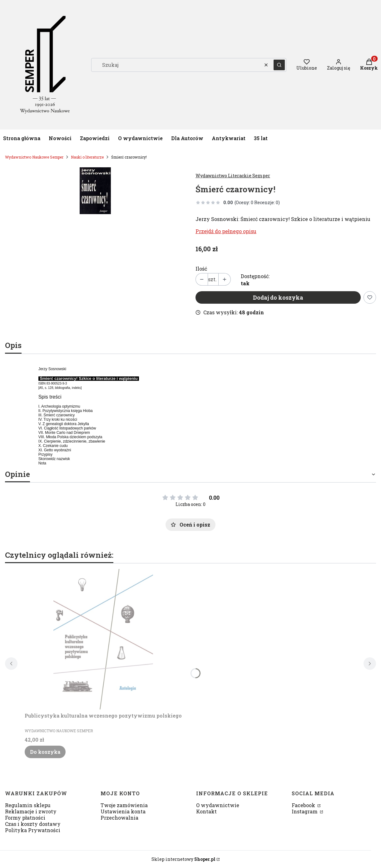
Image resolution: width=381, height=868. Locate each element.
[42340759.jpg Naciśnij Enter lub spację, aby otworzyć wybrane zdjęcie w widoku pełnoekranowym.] (95, 191)
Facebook (304, 805)
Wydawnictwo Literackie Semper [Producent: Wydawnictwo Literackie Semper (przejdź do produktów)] (233, 176)
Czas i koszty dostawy (33, 824)
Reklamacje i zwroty (31, 811)
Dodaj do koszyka (278, 297)
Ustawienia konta (123, 811)
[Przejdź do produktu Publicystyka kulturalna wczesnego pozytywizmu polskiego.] (103, 639)
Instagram (305, 811)
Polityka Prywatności (33, 830)
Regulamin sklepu (28, 805)
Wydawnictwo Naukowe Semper (34, 157)
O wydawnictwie (218, 805)
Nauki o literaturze (87, 157)
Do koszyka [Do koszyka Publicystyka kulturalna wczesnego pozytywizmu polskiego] (45, 752)
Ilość (201, 269)
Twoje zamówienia (124, 805)
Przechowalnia (119, 818)
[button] (279, 65)
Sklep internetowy (183, 859)
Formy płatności (25, 818)
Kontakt (206, 811)
